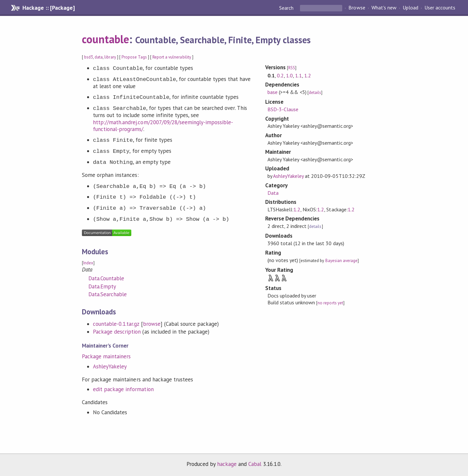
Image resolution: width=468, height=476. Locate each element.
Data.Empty (102, 286)
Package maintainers (106, 356)
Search (287, 8)
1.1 (299, 75)
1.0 (289, 75)
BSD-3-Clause (283, 109)
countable (105, 39)
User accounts (440, 8)
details (315, 93)
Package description (117, 332)
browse (152, 324)
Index (88, 263)
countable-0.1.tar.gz (116, 324)
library (110, 57)
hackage (227, 464)
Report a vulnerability (172, 57)
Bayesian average (341, 261)
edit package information (123, 389)
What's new (384, 8)
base (273, 92)
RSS (292, 68)
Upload (410, 8)
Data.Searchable (108, 294)
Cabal (255, 464)
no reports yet (330, 303)
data (99, 57)
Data (273, 193)
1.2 (308, 75)
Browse (357, 8)
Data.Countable (106, 278)
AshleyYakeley (110, 366)
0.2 (280, 75)
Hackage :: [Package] (48, 8)
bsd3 (89, 57)
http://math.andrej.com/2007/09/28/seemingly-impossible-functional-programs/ (163, 126)
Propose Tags (134, 57)
